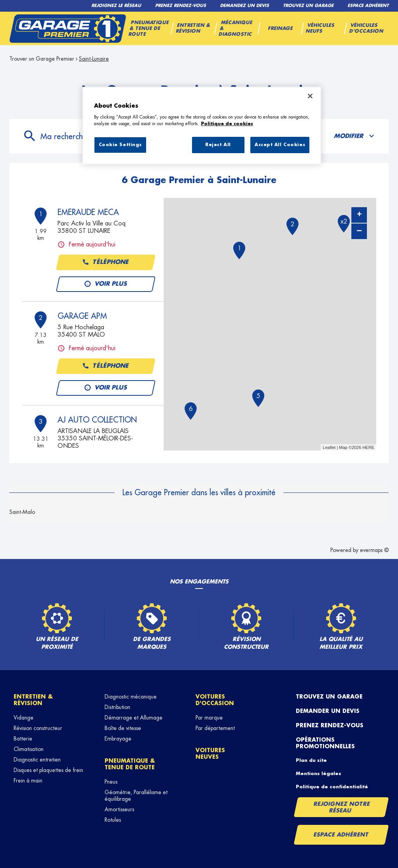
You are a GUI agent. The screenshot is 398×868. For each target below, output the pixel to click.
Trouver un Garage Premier (42, 59)
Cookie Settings (120, 145)
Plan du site (311, 760)
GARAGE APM (82, 316)
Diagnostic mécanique (131, 697)
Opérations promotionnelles (325, 743)
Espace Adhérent (341, 835)
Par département (215, 728)
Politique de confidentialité (332, 787)
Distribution (117, 707)
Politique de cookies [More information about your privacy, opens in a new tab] (227, 124)
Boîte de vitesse (123, 728)
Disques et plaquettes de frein (48, 770)
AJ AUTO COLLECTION (97, 420)
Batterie (23, 739)
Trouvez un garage (329, 697)
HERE (368, 447)
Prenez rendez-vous (330, 725)
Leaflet (329, 447)
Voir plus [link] (106, 284)
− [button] (359, 231)
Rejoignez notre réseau (342, 807)
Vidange (24, 718)
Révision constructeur (38, 728)
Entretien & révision (33, 700)
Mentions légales (319, 774)
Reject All (218, 145)
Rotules (113, 820)
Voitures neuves (210, 754)
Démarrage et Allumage (134, 718)
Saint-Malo (22, 512)
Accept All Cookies (280, 145)
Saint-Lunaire (94, 59)
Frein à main (28, 781)
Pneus (111, 782)
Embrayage (118, 739)
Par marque (209, 718)
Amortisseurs (119, 809)
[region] (202, 126)
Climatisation (29, 749)
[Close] (310, 96)
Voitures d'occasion (215, 700)
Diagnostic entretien (37, 760)
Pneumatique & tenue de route (130, 764)
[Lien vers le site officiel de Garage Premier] (68, 28)
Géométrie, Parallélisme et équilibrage (136, 796)
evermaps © (374, 550)
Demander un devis (328, 711)
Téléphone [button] (106, 262)
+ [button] (359, 215)
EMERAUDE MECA (88, 212)
